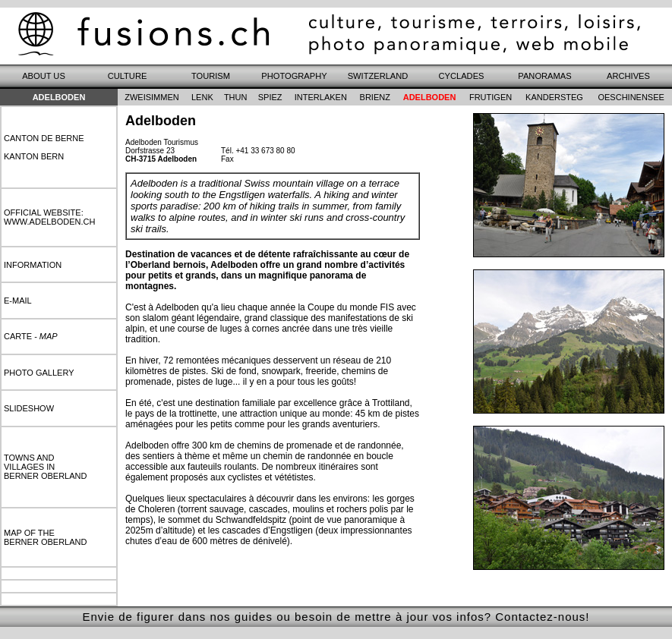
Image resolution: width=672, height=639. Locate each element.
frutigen (491, 97)
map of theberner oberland (45, 537)
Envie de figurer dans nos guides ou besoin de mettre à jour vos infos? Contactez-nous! (336, 617)
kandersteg (554, 97)
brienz (375, 97)
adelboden (430, 97)
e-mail (18, 301)
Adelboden (59, 97)
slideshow (29, 408)
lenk (202, 97)
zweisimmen (152, 97)
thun (236, 97)
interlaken (321, 97)
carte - (31, 336)
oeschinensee (631, 97)
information (33, 265)
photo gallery (39, 373)
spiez (270, 97)
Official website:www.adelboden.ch (49, 217)
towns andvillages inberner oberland (45, 467)
